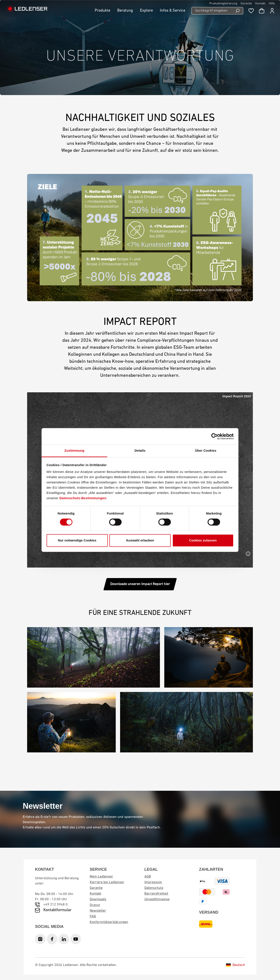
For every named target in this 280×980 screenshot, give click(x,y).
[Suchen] (238, 11)
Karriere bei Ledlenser (107, 882)
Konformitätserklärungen (109, 922)
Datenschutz (154, 888)
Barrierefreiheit (156, 894)
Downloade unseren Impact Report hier (140, 584)
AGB (148, 877)
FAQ (93, 916)
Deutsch (235, 965)
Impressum (153, 882)
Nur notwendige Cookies (77, 540)
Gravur (95, 905)
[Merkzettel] (251, 11)
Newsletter (98, 911)
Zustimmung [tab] (74, 450)
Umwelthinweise (157, 899)
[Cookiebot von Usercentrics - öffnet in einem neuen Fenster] (214, 436)
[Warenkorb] (262, 11)
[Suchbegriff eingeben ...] (212, 11)
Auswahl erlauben (140, 540)
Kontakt (260, 4)
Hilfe (272, 4)
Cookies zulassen (203, 540)
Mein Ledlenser (101, 877)
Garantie (246, 4)
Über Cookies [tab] (206, 450)
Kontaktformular (57, 910)
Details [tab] (140, 450)
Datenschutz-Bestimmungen (83, 498)
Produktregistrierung (223, 4)
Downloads (98, 899)
